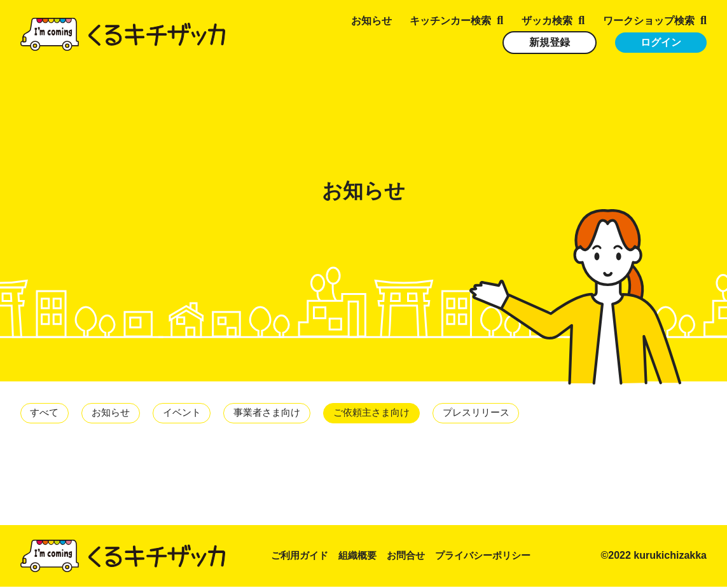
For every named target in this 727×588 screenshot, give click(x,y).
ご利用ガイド (301, 557)
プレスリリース (503, 414)
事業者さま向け (282, 414)
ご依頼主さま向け (392, 414)
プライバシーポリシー (495, 557)
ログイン (661, 42)
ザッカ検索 (547, 21)
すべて (46, 414)
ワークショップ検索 (649, 21)
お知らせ (371, 21)
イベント (191, 414)
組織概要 (363, 557)
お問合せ (413, 557)
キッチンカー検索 (450, 21)
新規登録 (550, 42)
